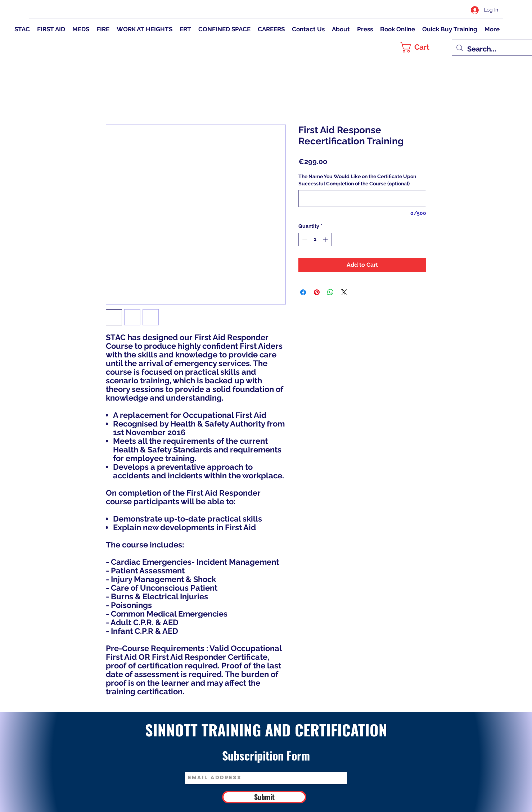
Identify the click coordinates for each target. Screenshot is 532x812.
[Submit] (264, 797)
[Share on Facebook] (303, 292)
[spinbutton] (315, 240)
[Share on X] (344, 292)
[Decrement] (304, 240)
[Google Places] (425, 10)
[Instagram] (447, 10)
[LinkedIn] (457, 10)
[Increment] (326, 240)
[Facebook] (414, 10)
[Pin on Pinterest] (317, 292)
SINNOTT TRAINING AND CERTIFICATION (266, 730)
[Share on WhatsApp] (330, 292)
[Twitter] (436, 10)
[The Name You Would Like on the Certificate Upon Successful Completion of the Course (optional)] (362, 199)
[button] (422, 47)
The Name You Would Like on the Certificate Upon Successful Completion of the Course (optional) (357, 180)
